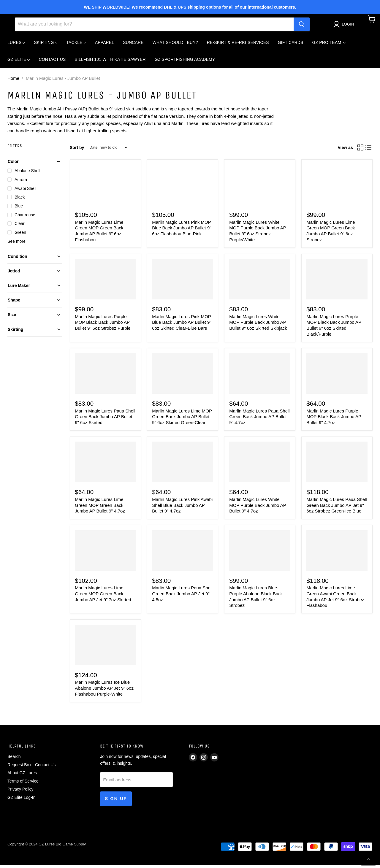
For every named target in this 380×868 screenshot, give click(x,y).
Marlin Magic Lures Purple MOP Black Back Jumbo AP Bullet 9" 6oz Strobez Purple (103, 325)
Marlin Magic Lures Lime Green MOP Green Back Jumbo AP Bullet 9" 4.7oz (100, 508)
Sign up (116, 801)
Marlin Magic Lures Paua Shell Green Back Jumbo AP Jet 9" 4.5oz (182, 596)
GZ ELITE (19, 62)
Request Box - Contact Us (31, 768)
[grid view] (360, 150)
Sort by (77, 150)
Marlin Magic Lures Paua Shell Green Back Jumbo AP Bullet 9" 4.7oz (259, 419)
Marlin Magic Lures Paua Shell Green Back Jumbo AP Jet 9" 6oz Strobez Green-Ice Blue (337, 508)
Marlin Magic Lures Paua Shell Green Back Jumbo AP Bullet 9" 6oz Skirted (105, 419)
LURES (16, 45)
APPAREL (105, 45)
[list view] (369, 150)
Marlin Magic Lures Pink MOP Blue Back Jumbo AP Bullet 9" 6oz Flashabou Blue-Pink (182, 231)
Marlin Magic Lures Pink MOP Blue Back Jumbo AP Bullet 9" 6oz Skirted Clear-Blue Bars (182, 325)
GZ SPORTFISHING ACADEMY (185, 62)
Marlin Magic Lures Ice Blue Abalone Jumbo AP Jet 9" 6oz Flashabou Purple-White (104, 691)
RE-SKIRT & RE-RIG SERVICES (238, 45)
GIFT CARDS (291, 45)
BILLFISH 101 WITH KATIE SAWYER (110, 62)
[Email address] (136, 783)
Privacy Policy (20, 792)
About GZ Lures (22, 776)
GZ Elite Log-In (21, 800)
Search (14, 759)
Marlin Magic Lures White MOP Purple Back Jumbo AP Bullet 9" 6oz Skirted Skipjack (258, 325)
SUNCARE (133, 45)
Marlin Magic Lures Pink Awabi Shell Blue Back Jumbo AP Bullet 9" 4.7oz (182, 508)
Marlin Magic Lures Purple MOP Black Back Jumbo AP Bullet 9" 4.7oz (334, 419)
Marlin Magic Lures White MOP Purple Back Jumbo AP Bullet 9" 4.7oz (258, 508)
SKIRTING (46, 45)
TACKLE (76, 45)
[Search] (154, 27)
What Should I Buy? (175, 45)
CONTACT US (52, 62)
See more (16, 244)
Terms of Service (23, 784)
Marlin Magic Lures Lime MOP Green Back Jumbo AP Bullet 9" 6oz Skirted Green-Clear (182, 419)
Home (13, 81)
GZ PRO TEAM (329, 45)
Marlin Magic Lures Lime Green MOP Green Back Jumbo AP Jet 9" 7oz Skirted (103, 596)
